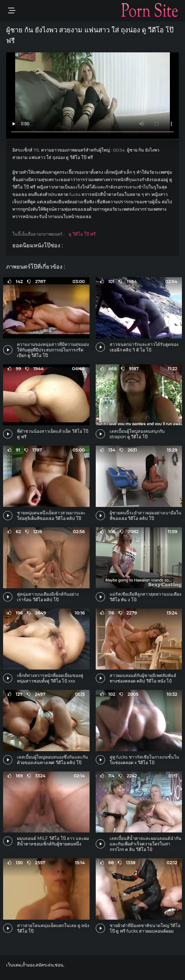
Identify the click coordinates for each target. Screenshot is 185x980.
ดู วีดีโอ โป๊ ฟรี (82, 234)
